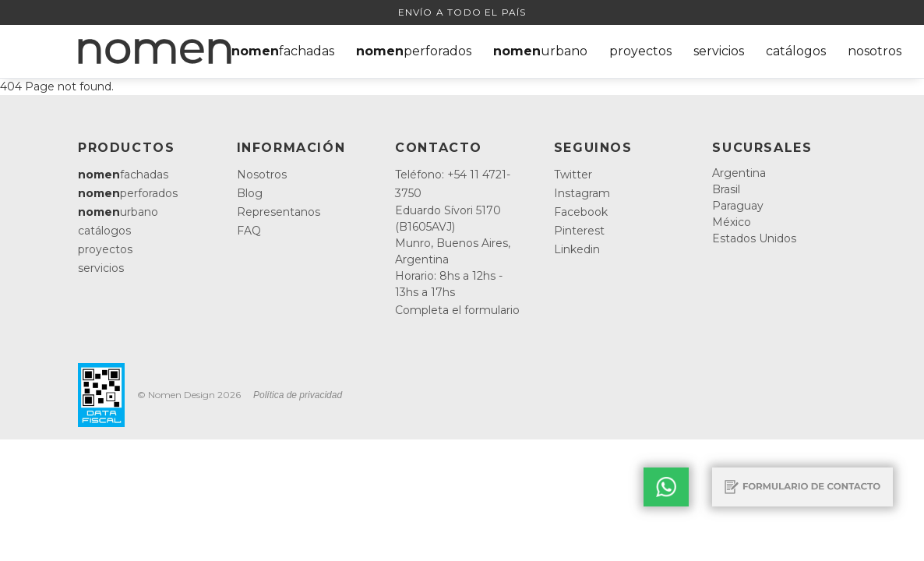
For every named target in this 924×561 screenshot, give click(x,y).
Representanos (279, 212)
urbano (540, 51)
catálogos (796, 51)
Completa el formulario (457, 310)
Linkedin (577, 249)
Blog (250, 193)
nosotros (875, 51)
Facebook (581, 212)
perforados (414, 51)
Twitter (573, 175)
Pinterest (579, 231)
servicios (719, 51)
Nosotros (262, 175)
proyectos (640, 51)
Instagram (582, 193)
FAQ (249, 231)
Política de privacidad (298, 395)
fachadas (283, 51)
